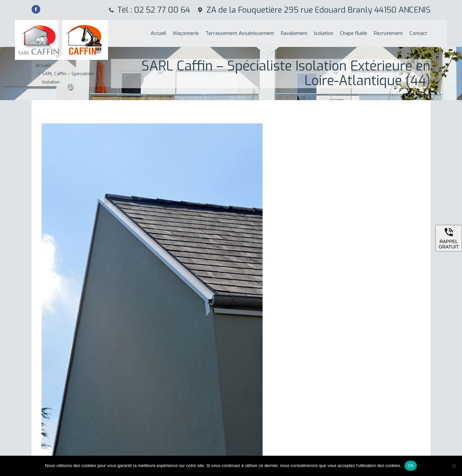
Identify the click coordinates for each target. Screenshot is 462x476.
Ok (411, 466)
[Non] (454, 466)
